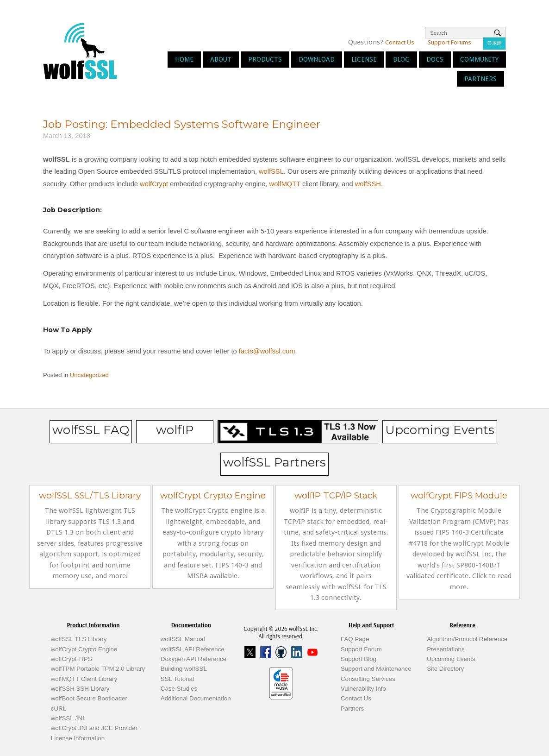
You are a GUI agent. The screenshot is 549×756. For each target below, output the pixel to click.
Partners (480, 79)
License (364, 59)
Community (479, 59)
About (221, 59)
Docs (435, 59)
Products (265, 59)
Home (184, 59)
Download (317, 59)
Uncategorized (89, 375)
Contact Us (400, 42)
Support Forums (449, 42)
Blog (401, 59)
